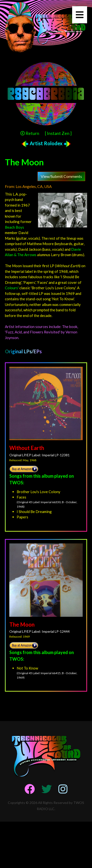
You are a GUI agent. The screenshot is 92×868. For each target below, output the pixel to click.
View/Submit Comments (61, 176)
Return (30, 133)
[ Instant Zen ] (58, 133)
